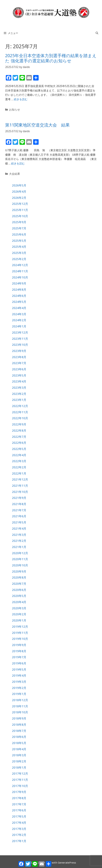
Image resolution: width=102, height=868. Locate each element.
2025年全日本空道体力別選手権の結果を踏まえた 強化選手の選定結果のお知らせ (51, 58)
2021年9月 (19, 498)
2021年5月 (19, 522)
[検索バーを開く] (97, 33)
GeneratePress (67, 863)
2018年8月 (19, 725)
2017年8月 (19, 798)
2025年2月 (19, 259)
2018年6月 (19, 737)
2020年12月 (20, 553)
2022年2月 (19, 467)
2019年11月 (20, 633)
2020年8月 (19, 577)
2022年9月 (19, 424)
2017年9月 (19, 792)
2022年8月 (19, 430)
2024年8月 (19, 290)
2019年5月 (19, 669)
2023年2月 (19, 394)
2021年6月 (19, 516)
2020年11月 (20, 559)
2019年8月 (19, 651)
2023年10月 (20, 345)
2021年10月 (20, 492)
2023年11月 (20, 339)
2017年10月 (20, 786)
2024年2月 (19, 320)
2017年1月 (19, 841)
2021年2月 (19, 541)
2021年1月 (19, 547)
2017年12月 (20, 773)
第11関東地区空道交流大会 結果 (37, 125)
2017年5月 (19, 816)
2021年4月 (19, 529)
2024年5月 (19, 302)
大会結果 (15, 174)
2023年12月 (20, 332)
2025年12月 (20, 204)
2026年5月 (19, 185)
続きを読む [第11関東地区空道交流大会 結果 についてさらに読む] (18, 163)
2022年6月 (19, 443)
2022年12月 (20, 406)
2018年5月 (19, 743)
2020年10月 (20, 565)
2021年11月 (20, 486)
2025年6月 (19, 234)
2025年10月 (20, 216)
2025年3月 (19, 253)
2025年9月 (19, 222)
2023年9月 (19, 351)
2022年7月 (19, 437)
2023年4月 (19, 381)
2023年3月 (19, 388)
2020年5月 (19, 596)
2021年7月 (19, 510)
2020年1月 (19, 620)
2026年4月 (19, 192)
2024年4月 (19, 308)
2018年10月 (20, 712)
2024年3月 (19, 314)
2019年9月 (19, 645)
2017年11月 (20, 780)
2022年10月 (20, 418)
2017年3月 (19, 829)
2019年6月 (19, 663)
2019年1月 (19, 694)
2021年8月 (19, 504)
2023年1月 (19, 400)
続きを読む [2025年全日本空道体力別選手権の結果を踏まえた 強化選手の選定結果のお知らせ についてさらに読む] (21, 99)
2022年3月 (19, 461)
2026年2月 (19, 198)
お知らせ (15, 110)
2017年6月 (19, 810)
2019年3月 (19, 682)
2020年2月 (19, 614)
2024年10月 (20, 277)
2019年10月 (20, 639)
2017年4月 (19, 823)
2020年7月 (19, 584)
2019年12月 (20, 627)
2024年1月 (19, 326)
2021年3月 (19, 535)
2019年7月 (19, 657)
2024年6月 (19, 296)
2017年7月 (19, 804)
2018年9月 (19, 718)
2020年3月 (19, 608)
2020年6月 (19, 590)
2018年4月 (19, 749)
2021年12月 (20, 479)
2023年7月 (19, 363)
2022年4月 (19, 455)
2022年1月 (19, 473)
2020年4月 (19, 602)
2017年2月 (19, 835)
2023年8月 (19, 357)
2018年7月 (19, 731)
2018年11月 (20, 706)
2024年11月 (20, 271)
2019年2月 (19, 688)
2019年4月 (19, 675)
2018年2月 (19, 761)
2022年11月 (20, 412)
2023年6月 (19, 369)
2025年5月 (19, 241)
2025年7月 (19, 228)
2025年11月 (20, 210)
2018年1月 (19, 767)
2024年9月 (19, 283)
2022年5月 (19, 449)
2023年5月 (19, 375)
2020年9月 (19, 571)
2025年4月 (19, 247)
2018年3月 (19, 755)
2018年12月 (20, 700)
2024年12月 (20, 265)
